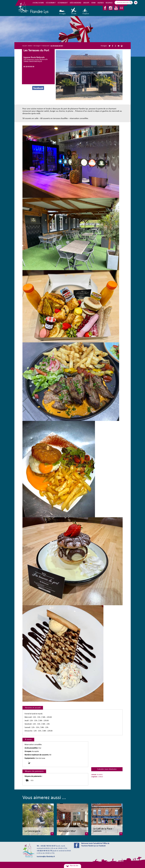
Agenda (101, 3)
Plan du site (74, 866)
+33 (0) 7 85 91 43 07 (48, 846)
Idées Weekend (75, 3)
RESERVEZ (109, 3)
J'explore (86, 11)
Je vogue (62, 11)
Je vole (74, 11)
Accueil (25, 46)
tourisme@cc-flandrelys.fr (46, 857)
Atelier (30, 46)
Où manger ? (63, 3)
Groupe (86, 3)
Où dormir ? (51, 3)
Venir (93, 3)
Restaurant (46, 46)
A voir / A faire (38, 3)
